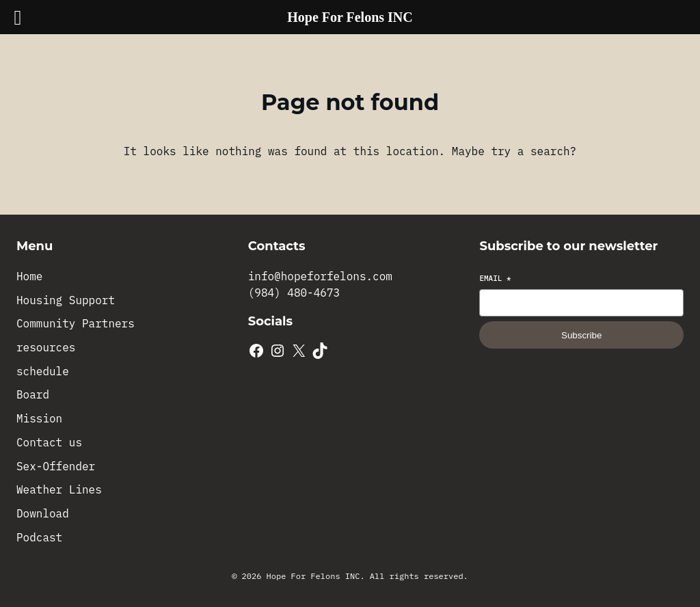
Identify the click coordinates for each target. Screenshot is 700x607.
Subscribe (581, 335)
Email (495, 278)
